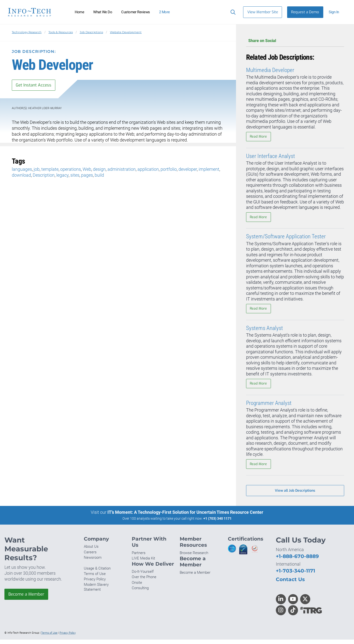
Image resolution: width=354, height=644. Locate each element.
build (99, 176)
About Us (91, 551)
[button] (336, 12)
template (50, 170)
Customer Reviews (136, 12)
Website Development (126, 32)
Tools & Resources (61, 32)
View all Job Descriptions (295, 495)
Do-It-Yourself (143, 576)
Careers (90, 557)
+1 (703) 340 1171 (217, 523)
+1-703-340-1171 (295, 575)
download (21, 176)
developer (188, 170)
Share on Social (295, 41)
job (37, 170)
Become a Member (28, 599)
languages (22, 170)
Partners (139, 557)
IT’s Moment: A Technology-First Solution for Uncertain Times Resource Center (185, 517)
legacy (62, 176)
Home (80, 12)
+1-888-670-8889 (297, 561)
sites (75, 176)
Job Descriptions (91, 32)
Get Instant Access (35, 85)
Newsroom (93, 562)
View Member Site (263, 12)
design (99, 170)
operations (71, 170)
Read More (259, 137)
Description (44, 176)
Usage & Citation (97, 573)
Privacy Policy (95, 584)
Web (87, 170)
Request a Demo (305, 12)
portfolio (169, 170)
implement (209, 170)
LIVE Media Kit (143, 563)
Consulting (140, 592)
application (148, 170)
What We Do (103, 12)
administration (122, 170)
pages (87, 176)
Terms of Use (95, 578)
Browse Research (194, 557)
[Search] (232, 12)
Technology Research (27, 32)
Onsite (137, 587)
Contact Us (290, 584)
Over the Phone (144, 582)
